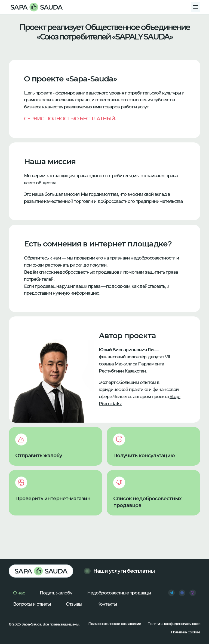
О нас (19, 593)
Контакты (107, 604)
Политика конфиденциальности (174, 624)
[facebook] (182, 593)
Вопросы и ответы (32, 604)
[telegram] (171, 593)
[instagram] (193, 593)
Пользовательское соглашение (115, 624)
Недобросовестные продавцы (119, 593)
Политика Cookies (186, 632)
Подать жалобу (56, 593)
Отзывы (74, 604)
